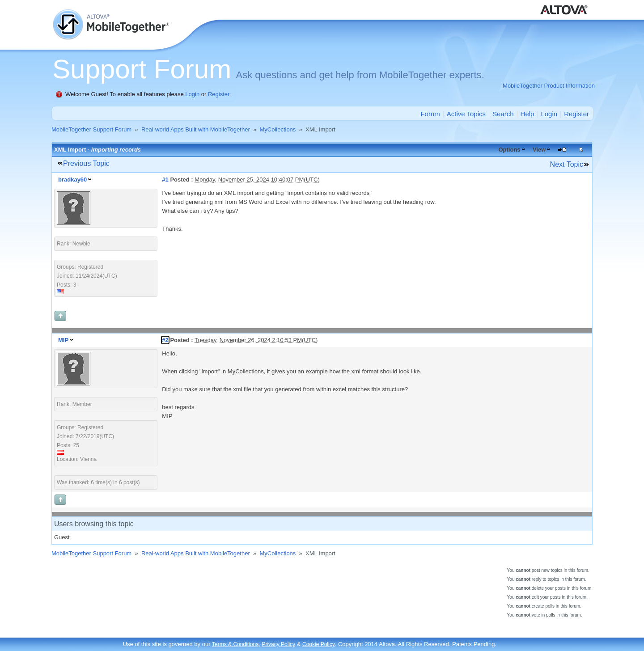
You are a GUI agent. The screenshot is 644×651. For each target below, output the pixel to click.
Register (219, 94)
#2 (165, 340)
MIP (63, 340)
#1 (165, 180)
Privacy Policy (278, 644)
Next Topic (567, 164)
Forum (430, 114)
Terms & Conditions (235, 644)
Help (527, 114)
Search (503, 114)
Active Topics (466, 114)
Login (192, 94)
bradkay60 (72, 180)
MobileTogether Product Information (549, 86)
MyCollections (278, 129)
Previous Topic (86, 163)
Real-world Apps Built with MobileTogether (196, 129)
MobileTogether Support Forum (91, 129)
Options (509, 150)
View (539, 150)
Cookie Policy (319, 644)
